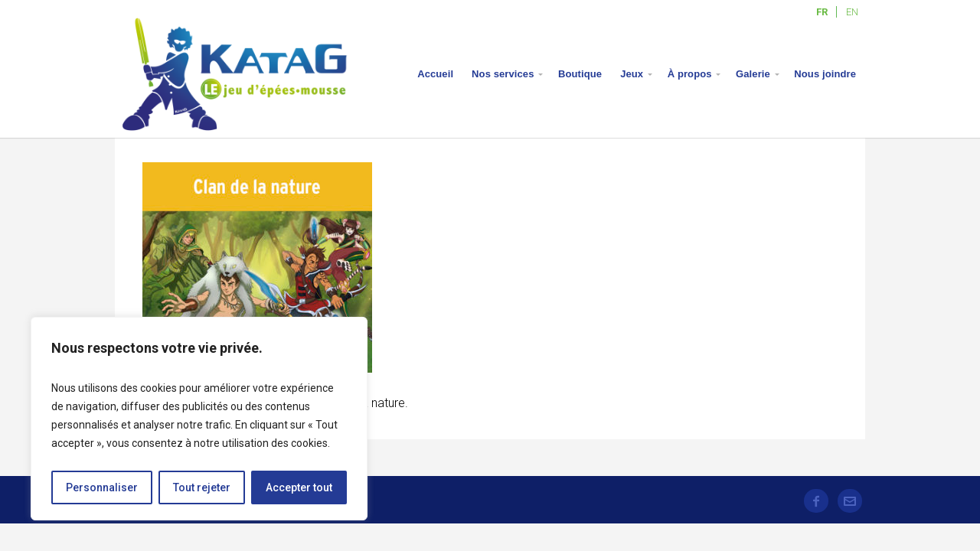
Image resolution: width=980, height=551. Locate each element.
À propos (690, 74)
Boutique (580, 74)
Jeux (632, 74)
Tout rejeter (202, 487)
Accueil (435, 74)
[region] (199, 419)
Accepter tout (299, 487)
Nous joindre (825, 74)
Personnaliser (102, 487)
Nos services (503, 74)
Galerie (753, 74)
